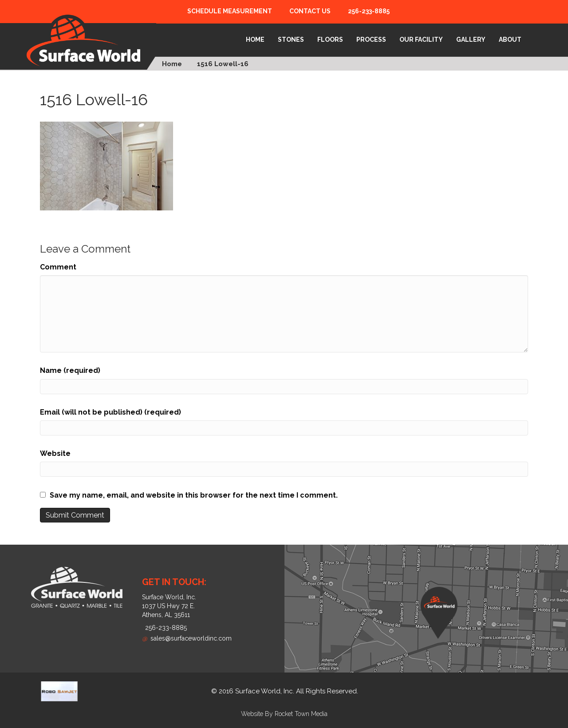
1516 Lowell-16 (223, 64)
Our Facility (421, 40)
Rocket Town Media (301, 714)
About (510, 40)
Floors (330, 40)
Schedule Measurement (230, 11)
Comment (58, 267)
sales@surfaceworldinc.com (187, 638)
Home (255, 40)
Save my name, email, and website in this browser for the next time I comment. (194, 495)
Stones (291, 40)
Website (55, 453)
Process (371, 40)
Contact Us (310, 11)
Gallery (471, 40)
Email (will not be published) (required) (110, 412)
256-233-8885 (369, 11)
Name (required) (70, 370)
